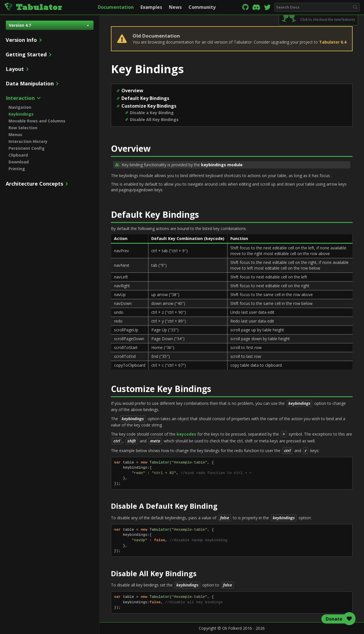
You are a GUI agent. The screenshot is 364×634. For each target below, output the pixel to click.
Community (202, 7)
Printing (17, 169)
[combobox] (317, 7)
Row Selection (23, 128)
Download (19, 162)
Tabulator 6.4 (333, 42)
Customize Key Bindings (149, 106)
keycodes (186, 434)
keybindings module (222, 165)
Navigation (20, 107)
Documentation (116, 7)
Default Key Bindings (145, 98)
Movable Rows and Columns (37, 121)
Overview (132, 91)
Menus (15, 135)
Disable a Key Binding (152, 113)
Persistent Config (27, 148)
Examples (151, 7)
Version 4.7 (49, 25)
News (175, 7)
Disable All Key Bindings (154, 119)
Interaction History (28, 141)
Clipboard (18, 155)
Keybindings (21, 114)
